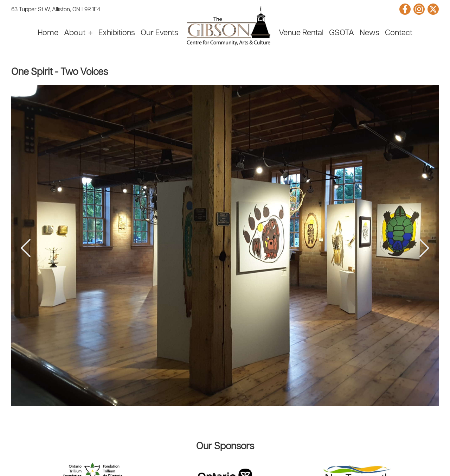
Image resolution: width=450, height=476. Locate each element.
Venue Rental (301, 33)
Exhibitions (117, 33)
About (75, 33)
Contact (399, 33)
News (369, 33)
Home (48, 33)
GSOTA (342, 33)
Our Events (159, 33)
